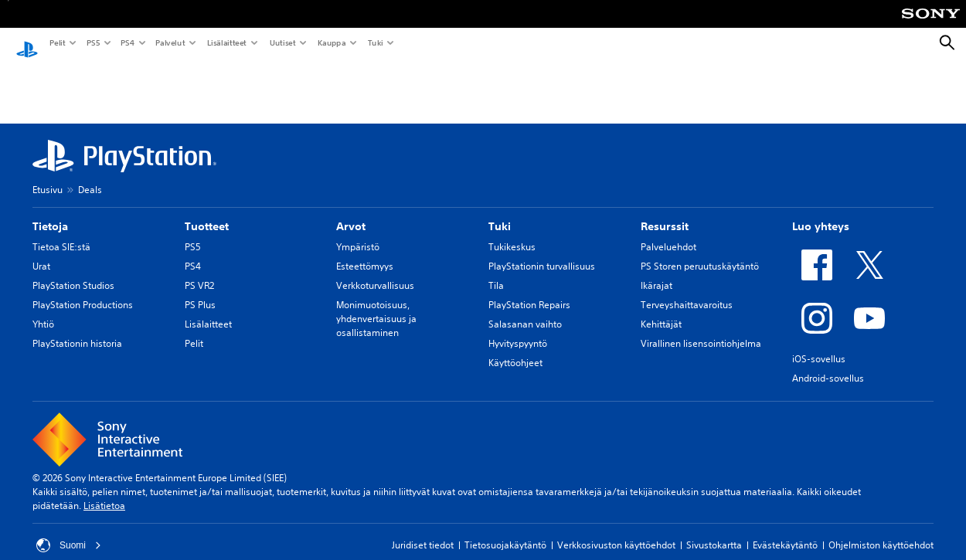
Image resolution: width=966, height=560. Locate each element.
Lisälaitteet (226, 42)
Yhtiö (43, 309)
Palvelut (170, 42)
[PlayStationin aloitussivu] (27, 43)
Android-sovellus (828, 363)
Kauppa (331, 42)
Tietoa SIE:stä (61, 232)
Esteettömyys (365, 251)
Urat (41, 251)
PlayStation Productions (83, 290)
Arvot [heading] (351, 212)
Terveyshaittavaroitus (687, 290)
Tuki (375, 42)
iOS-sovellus (819, 344)
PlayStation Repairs (529, 290)
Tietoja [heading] (50, 212)
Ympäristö (358, 232)
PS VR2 (199, 271)
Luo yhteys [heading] (821, 212)
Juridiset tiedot (423, 530)
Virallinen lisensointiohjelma (701, 329)
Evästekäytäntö (785, 530)
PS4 (127, 42)
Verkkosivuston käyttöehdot (616, 530)
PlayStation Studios (73, 271)
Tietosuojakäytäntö (505, 530)
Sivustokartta (714, 530)
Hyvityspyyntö (518, 329)
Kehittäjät (661, 309)
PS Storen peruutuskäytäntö (700, 251)
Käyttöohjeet (515, 348)
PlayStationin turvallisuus (542, 251)
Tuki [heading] (500, 212)
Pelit (57, 42)
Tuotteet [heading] (207, 212)
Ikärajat (656, 271)
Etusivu (48, 175)
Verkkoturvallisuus (375, 271)
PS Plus (200, 290)
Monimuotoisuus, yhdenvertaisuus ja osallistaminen (376, 304)
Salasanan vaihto (525, 309)
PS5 (92, 42)
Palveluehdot (668, 232)
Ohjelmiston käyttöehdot (881, 530)
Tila (496, 271)
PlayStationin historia (77, 329)
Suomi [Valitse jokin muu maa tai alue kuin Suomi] (69, 531)
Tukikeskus (512, 232)
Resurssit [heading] (665, 212)
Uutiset (282, 42)
